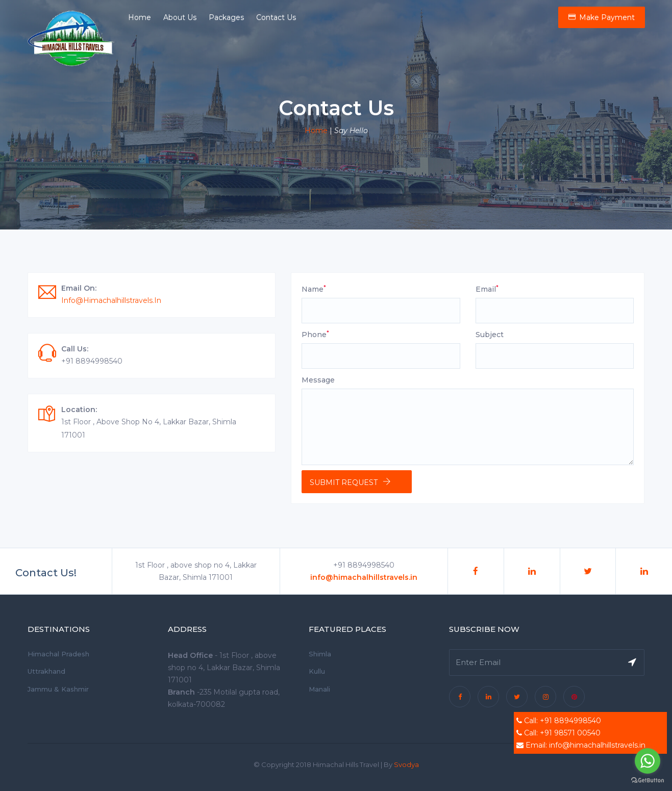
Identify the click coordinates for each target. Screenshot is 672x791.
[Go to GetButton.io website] (648, 781)
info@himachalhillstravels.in (111, 300)
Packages (226, 17)
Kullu (317, 671)
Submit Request (344, 482)
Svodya (406, 764)
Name (314, 289)
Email (487, 289)
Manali (319, 689)
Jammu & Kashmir (58, 689)
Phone (315, 334)
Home (140, 17)
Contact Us (276, 17)
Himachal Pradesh (58, 654)
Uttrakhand (46, 671)
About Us (180, 17)
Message (318, 380)
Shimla (320, 654)
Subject (490, 335)
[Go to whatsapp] (648, 761)
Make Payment (602, 17)
